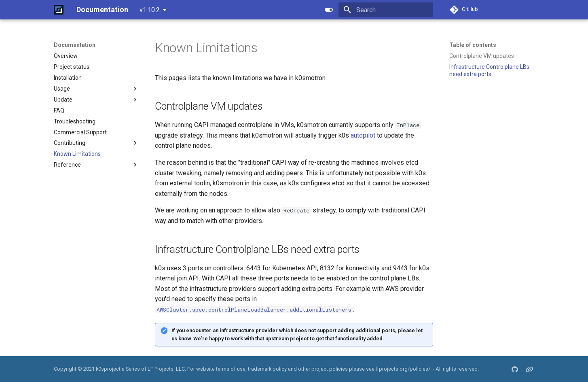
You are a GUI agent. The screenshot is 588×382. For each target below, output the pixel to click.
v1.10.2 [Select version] (150, 10)
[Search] (386, 10)
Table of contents (473, 45)
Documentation (75, 45)
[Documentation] (59, 10)
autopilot (363, 135)
